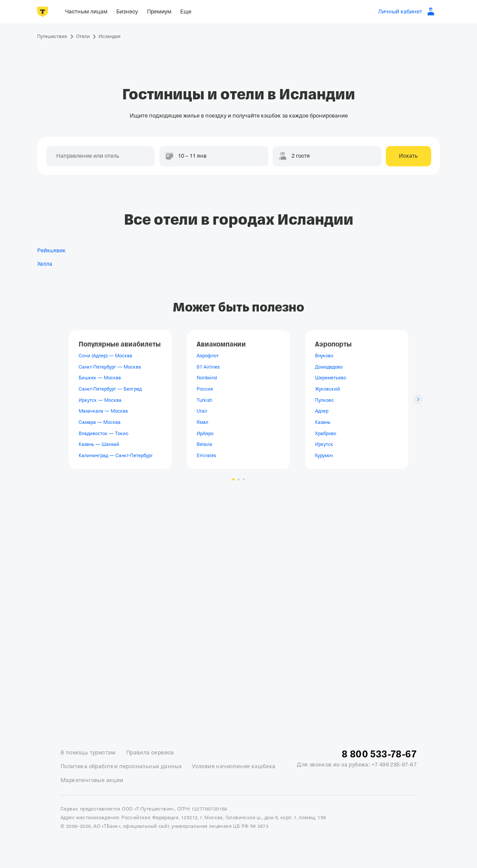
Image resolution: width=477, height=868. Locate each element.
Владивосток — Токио (103, 433)
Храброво (326, 433)
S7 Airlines (208, 367)
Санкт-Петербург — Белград (110, 389)
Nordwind (207, 378)
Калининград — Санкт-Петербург (116, 455)
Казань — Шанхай (99, 444)
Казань (323, 422)
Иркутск (324, 444)
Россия (205, 389)
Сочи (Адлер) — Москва (105, 356)
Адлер (322, 411)
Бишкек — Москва (100, 378)
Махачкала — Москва (103, 411)
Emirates (206, 455)
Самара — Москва (100, 422)
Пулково (324, 400)
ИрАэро (205, 433)
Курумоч (324, 455)
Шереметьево (331, 378)
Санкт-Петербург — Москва (110, 367)
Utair (202, 411)
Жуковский (328, 389)
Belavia (204, 444)
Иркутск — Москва (100, 400)
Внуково (324, 356)
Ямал (202, 422)
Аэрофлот (208, 356)
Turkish (204, 400)
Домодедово (329, 367)
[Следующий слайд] (418, 399)
